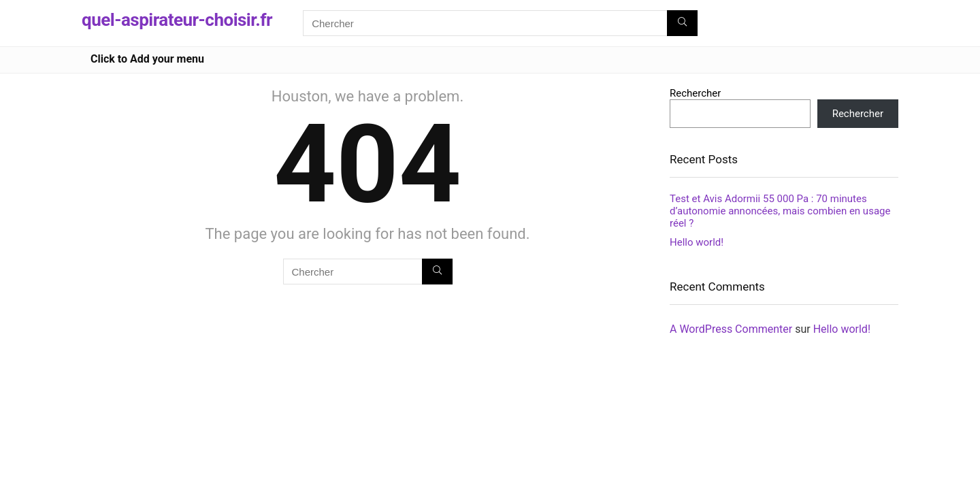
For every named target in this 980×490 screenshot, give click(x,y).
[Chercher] (682, 23)
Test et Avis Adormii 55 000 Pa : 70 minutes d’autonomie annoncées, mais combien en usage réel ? (780, 211)
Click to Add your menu (147, 59)
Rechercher (695, 93)
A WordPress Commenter (731, 329)
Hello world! (697, 242)
